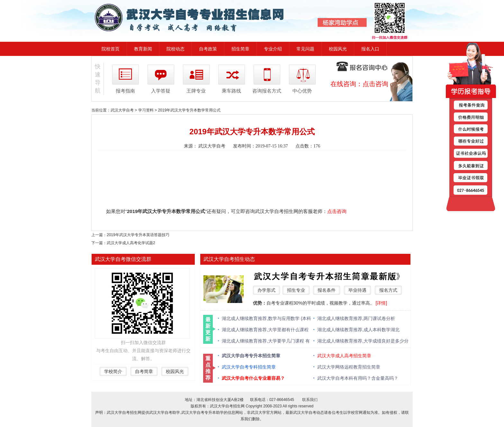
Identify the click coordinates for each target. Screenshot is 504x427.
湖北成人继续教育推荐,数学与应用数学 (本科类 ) (266, 319)
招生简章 (240, 49)
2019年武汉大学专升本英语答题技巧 (138, 235)
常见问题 (305, 49)
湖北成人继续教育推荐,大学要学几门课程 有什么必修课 (266, 341)
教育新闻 (143, 49)
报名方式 (388, 290)
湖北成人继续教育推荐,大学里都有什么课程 (265, 330)
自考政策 (208, 49)
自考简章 (144, 371)
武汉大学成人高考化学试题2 (131, 243)
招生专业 (296, 290)
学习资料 (146, 110)
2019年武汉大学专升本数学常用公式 (189, 110)
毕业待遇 (357, 290)
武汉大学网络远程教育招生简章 (349, 367)
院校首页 (111, 49)
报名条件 (327, 290)
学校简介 (113, 371)
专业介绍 (273, 49)
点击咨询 (375, 84)
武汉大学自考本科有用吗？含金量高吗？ (358, 378)
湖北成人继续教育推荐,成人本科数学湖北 (358, 330)
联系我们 (310, 400)
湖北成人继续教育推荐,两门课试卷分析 (356, 318)
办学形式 (266, 290)
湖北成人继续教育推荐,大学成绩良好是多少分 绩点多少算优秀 (363, 341)
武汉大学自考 (122, 110)
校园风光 (338, 49)
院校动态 (175, 49)
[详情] (381, 303)
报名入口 (370, 49)
